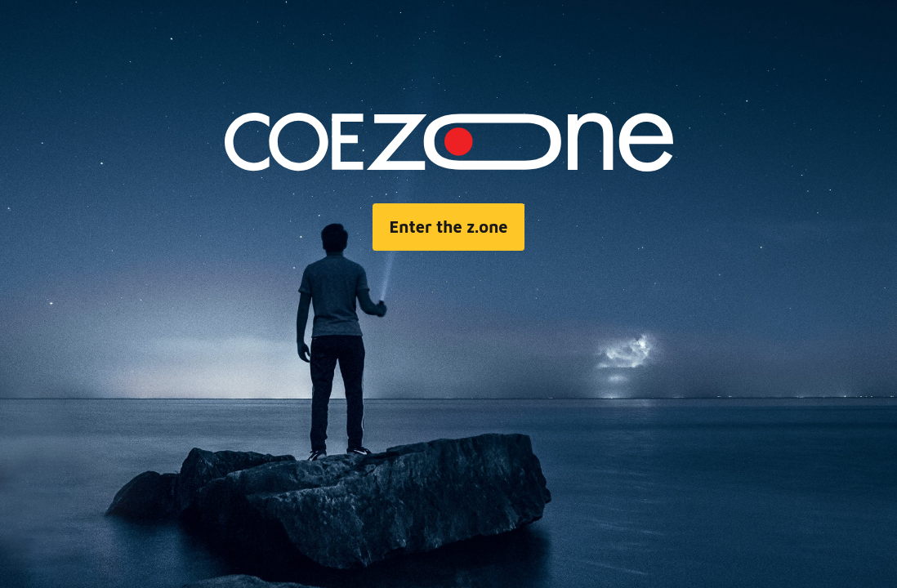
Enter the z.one (448, 227)
